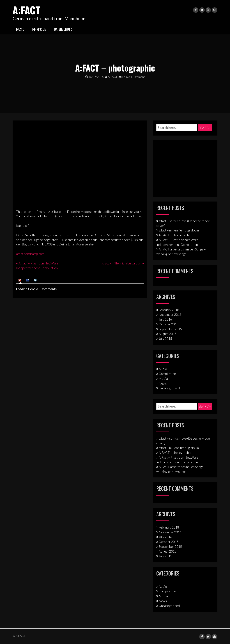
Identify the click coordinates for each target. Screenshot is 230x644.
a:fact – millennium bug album (121, 263)
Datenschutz (63, 29)
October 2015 (168, 324)
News (163, 383)
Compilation (167, 374)
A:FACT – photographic (175, 235)
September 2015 (170, 329)
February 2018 (169, 310)
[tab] (20, 280)
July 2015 (165, 338)
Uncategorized (169, 388)
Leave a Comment (132, 77)
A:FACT (28, 9)
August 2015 (167, 334)
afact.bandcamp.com (30, 254)
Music (20, 29)
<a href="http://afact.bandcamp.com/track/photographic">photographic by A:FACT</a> (48, 164)
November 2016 (170, 314)
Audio (163, 369)
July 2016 (165, 319)
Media (163, 378)
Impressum (39, 29)
